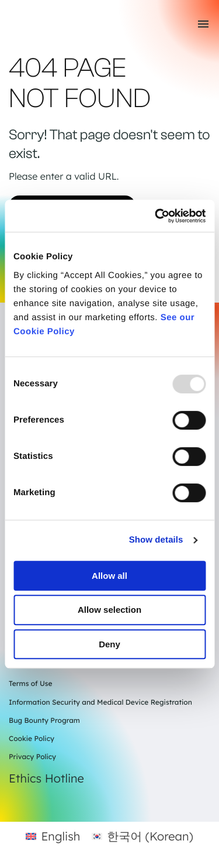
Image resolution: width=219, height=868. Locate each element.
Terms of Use (31, 683)
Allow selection (109, 610)
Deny (109, 644)
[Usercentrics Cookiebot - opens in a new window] (156, 216)
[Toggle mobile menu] (203, 24)
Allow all (109, 576)
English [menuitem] (60, 836)
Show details (156, 540)
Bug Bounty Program (44, 720)
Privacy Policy (32, 757)
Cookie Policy (32, 738)
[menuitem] (53, 836)
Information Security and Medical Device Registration (100, 702)
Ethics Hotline (46, 778)
